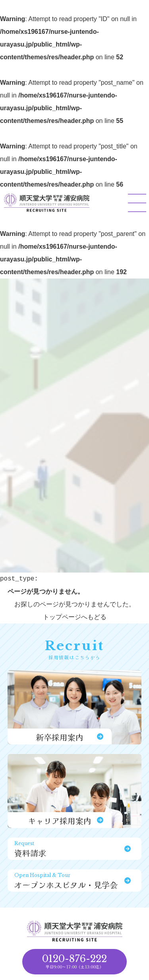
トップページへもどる (75, 617)
